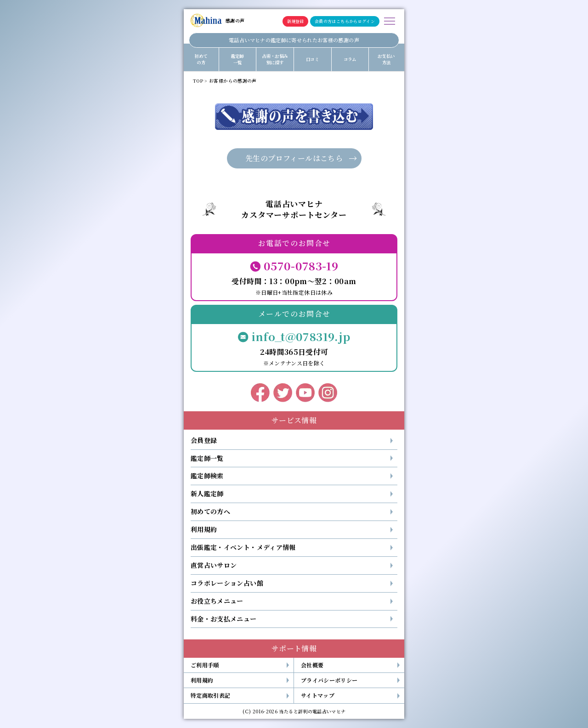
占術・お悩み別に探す (275, 59)
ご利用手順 (205, 665)
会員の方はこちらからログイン (345, 21)
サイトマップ (318, 695)
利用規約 (204, 529)
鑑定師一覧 (237, 59)
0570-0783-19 (301, 266)
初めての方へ (210, 511)
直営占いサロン (214, 565)
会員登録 (204, 440)
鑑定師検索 (207, 476)
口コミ (312, 59)
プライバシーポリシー (329, 680)
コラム (350, 59)
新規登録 (295, 21)
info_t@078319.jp (301, 336)
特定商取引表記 (210, 695)
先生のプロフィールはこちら (294, 158)
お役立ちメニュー (217, 601)
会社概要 (312, 665)
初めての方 (201, 59)
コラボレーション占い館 (227, 583)
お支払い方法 (386, 59)
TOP (198, 81)
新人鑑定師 (207, 493)
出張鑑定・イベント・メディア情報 (243, 547)
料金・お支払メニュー (224, 619)
